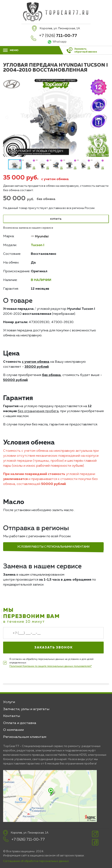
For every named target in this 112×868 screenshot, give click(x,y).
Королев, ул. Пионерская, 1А (30, 833)
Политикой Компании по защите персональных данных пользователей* (51, 666)
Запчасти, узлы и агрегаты (26, 709)
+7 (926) (58, 36)
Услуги (9, 702)
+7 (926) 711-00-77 (28, 840)
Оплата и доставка (20, 723)
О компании (13, 730)
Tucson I (37, 245)
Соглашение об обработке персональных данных (36, 861)
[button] (105, 117)
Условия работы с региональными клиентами (53, 547)
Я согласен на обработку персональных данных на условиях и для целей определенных (51, 663)
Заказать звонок (54, 648)
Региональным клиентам (25, 737)
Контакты (12, 716)
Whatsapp (60, 42)
